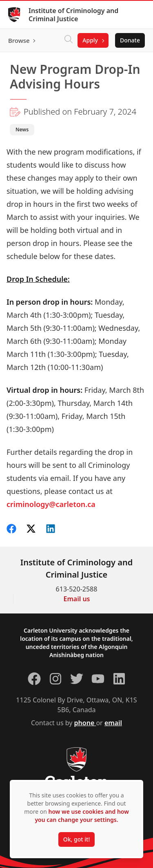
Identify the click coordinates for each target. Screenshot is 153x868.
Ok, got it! (76, 839)
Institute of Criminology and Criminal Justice (73, 15)
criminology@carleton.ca (51, 504)
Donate (130, 40)
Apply (90, 40)
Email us (77, 599)
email (113, 723)
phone (85, 723)
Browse (19, 40)
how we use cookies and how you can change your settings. (82, 816)
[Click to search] (69, 40)
